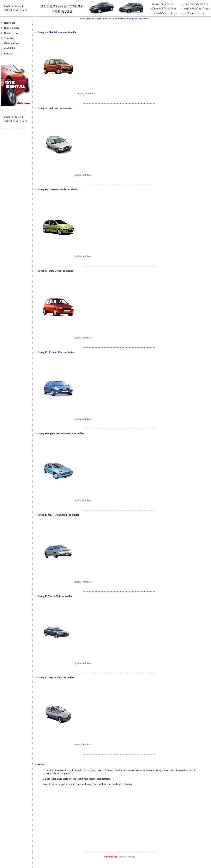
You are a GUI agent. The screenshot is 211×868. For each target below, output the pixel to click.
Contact (8, 54)
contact (146, 18)
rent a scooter (105, 18)
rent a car (92, 18)
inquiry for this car (86, 94)
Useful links (10, 48)
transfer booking (127, 857)
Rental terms (11, 33)
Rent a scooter (12, 28)
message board (134, 18)
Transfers (9, 38)
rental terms (119, 18)
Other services (12, 43)
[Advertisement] (138, 65)
